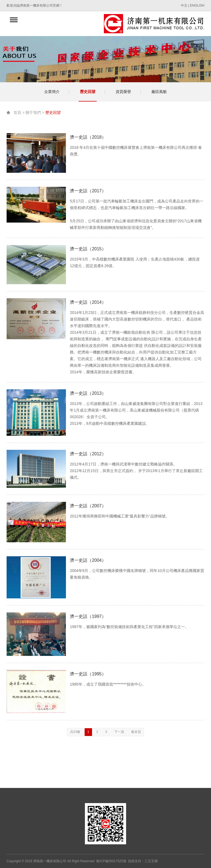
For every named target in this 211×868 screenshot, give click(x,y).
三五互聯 (151, 861)
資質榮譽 (123, 92)
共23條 (75, 732)
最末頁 (136, 732)
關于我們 (33, 113)
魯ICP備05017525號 (111, 861)
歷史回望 (88, 92)
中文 (184, 6)
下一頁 (119, 732)
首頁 (17, 113)
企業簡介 (52, 92)
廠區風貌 (159, 92)
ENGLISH (197, 6)
